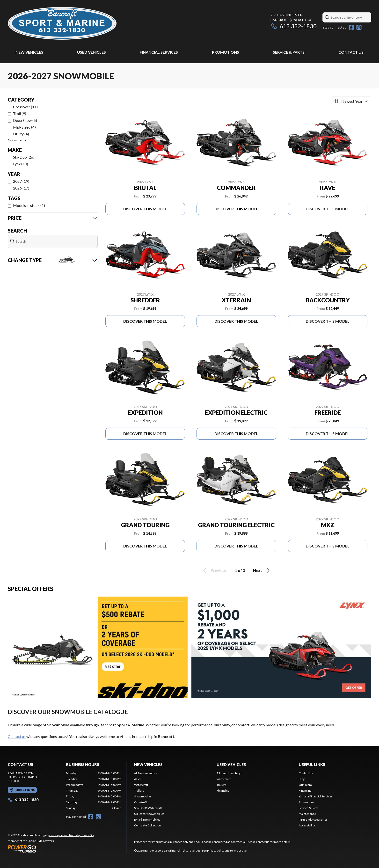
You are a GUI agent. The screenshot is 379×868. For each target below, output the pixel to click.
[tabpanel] (94, 791)
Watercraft (141, 785)
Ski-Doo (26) (24, 157)
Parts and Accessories (313, 820)
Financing (223, 791)
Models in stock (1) (29, 205)
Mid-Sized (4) (24, 127)
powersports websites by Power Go (71, 835)
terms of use (238, 850)
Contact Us (351, 52)
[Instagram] (359, 27)
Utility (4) (21, 134)
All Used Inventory (229, 773)
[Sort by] (352, 101)
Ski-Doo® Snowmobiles (149, 814)
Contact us (17, 736)
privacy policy (216, 850)
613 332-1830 (294, 26)
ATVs (137, 779)
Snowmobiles (143, 796)
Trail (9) (20, 113)
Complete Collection (147, 825)
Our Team (305, 785)
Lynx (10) (21, 164)
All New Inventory (146, 773)
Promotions (226, 52)
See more (17, 140)
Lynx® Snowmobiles (147, 820)
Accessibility (307, 825)
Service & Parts (289, 52)
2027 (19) (21, 181)
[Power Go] (51, 849)
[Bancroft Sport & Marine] (62, 23)
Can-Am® (141, 802)
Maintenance (307, 814)
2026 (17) (21, 188)
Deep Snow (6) (25, 120)
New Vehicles (29, 52)
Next (262, 570)
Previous (214, 570)
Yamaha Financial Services (316, 796)
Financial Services (159, 52)
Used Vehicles (91, 52)
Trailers (139, 791)
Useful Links (312, 764)
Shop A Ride (35, 841)
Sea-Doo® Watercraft (148, 808)
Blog (302, 779)
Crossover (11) (25, 107)
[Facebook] (351, 27)
